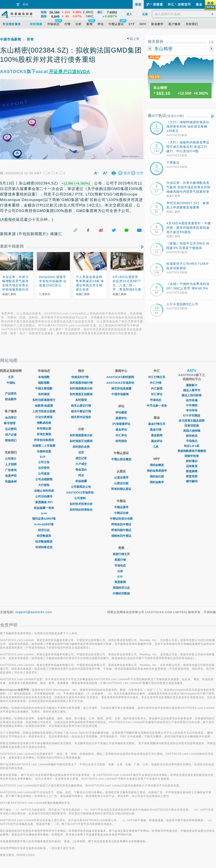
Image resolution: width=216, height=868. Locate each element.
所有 (30, 39)
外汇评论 (121, 435)
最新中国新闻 (12, 246)
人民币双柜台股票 (44, 411)
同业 (81, 475)
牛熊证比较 (121, 513)
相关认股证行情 (81, 406)
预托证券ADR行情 (44, 519)
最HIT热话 (166, 116)
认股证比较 (121, 483)
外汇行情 (157, 383)
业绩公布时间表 (44, 491)
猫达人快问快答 (192, 395)
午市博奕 (192, 405)
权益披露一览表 (44, 508)
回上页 (133, 39)
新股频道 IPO (44, 502)
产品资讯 (11, 394)
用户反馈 (11, 435)
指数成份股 (44, 423)
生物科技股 (44, 451)
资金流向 (81, 470)
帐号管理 (11, 423)
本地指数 (44, 377)
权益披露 (81, 481)
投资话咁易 (192, 426)
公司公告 (44, 462)
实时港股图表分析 (81, 388)
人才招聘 (11, 464)
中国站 (11, 383)
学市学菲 (192, 410)
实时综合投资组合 (81, 510)
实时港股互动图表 (81, 394)
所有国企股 (44, 429)
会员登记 (11, 418)
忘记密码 (11, 429)
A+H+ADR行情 (44, 524)
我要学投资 (192, 456)
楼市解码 (192, 481)
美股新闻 (121, 582)
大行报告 (44, 485)
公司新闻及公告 (81, 487)
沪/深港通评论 (121, 424)
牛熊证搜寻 (121, 507)
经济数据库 (44, 536)
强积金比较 (157, 476)
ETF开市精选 (192, 416)
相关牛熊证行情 (81, 411)
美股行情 (121, 560)
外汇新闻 (157, 388)
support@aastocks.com (34, 612)
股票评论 (121, 418)
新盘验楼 (192, 471)
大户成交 (81, 464)
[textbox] (184, 14)
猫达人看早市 (192, 390)
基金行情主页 (157, 424)
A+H (44, 513)
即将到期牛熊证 (121, 530)
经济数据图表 (44, 542)
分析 (121, 571)
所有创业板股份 (44, 440)
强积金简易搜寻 (157, 471)
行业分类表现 (44, 417)
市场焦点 (192, 441)
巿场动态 (157, 400)
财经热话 (192, 436)
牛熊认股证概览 (121, 459)
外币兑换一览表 (157, 406)
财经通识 (192, 461)
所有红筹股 (44, 434)
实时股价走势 (81, 447)
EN (26, 4)
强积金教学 (157, 482)
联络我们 (11, 440)
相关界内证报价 (81, 417)
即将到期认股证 (121, 489)
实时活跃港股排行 (44, 400)
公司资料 (81, 498)
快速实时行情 (81, 377)
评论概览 (121, 412)
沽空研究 (44, 468)
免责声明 (11, 476)
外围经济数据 (121, 593)
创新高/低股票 (44, 406)
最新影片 (192, 385)
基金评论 (121, 430)
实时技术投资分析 (81, 504)
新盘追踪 (192, 476)
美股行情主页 (121, 554)
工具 (157, 447)
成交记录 (81, 458)
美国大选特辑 (192, 431)
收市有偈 (192, 400)
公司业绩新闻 (44, 479)
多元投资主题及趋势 (192, 421)
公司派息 (44, 474)
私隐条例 (11, 482)
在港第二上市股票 (44, 446)
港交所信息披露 (121, 388)
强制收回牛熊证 (121, 536)
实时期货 (44, 394)
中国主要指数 (44, 388)
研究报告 (121, 441)
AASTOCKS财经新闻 (121, 377)
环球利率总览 (44, 547)
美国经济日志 (121, 588)
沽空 (81, 452)
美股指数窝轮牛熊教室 (192, 451)
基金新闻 (157, 435)
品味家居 (192, 466)
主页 (11, 377)
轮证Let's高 (192, 446)
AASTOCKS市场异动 (81, 492)
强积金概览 (157, 465)
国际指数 (44, 383)
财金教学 (11, 399)
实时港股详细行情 (81, 383)
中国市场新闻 (11, 39)
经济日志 (44, 530)
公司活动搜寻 (44, 496)
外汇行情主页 (157, 377)
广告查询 (11, 470)
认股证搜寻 (121, 478)
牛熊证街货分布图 (121, 519)
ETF (44, 457)
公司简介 (11, 459)
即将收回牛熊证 (121, 524)
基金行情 (157, 430)
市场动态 (121, 566)
